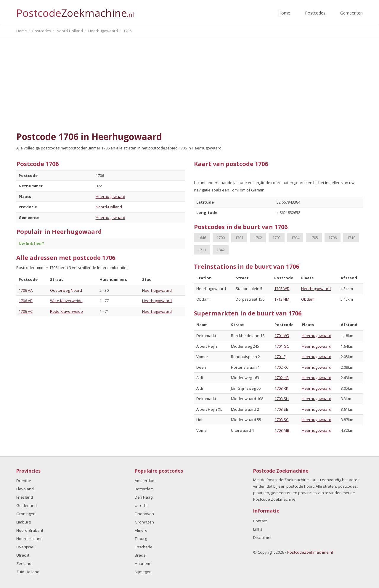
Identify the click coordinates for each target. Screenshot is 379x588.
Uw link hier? (31, 243)
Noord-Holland (109, 207)
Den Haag (144, 497)
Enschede (144, 547)
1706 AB (26, 301)
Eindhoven (144, 514)
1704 (295, 238)
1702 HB (282, 378)
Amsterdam (145, 481)
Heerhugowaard (110, 196)
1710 (351, 238)
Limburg (23, 522)
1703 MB (282, 430)
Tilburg (141, 539)
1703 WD (282, 289)
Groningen (26, 514)
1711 (202, 250)
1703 (277, 238)
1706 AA (26, 290)
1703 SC (281, 420)
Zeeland (24, 563)
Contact (260, 521)
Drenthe (24, 481)
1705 (314, 238)
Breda (140, 555)
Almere (141, 530)
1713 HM (282, 299)
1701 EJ (281, 357)
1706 (333, 238)
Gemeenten (351, 13)
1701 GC (282, 346)
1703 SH (282, 399)
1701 (239, 238)
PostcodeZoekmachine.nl (310, 552)
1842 (221, 250)
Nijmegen (143, 572)
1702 (258, 238)
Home (284, 13)
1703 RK (281, 388)
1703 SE (281, 409)
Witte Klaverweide (66, 301)
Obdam (308, 299)
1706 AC (26, 311)
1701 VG (282, 336)
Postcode (75, 11)
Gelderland (27, 505)
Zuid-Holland (28, 572)
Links (258, 529)
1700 (221, 238)
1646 (202, 238)
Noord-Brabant (30, 530)
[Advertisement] (189, 84)
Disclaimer (262, 537)
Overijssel (25, 547)
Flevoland (25, 489)
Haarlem (142, 563)
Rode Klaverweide (66, 311)
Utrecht (23, 555)
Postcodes (315, 13)
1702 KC (281, 367)
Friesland (25, 497)
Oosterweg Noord (66, 290)
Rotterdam (144, 489)
